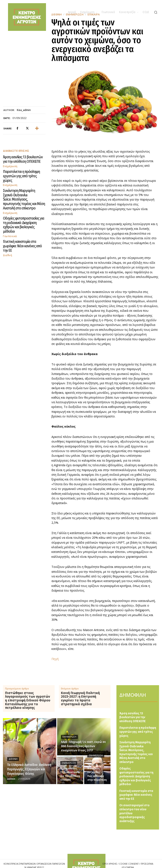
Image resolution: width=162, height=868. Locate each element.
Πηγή (55, 659)
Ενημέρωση (10, 165)
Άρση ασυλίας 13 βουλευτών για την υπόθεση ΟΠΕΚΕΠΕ (23, 159)
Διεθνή (7, 229)
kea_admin (24, 110)
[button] (156, 12)
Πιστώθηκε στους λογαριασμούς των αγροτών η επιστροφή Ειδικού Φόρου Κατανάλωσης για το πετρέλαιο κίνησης (28, 700)
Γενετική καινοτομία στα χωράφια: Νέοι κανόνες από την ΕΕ (22, 223)
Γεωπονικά (10, 215)
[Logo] (86, 853)
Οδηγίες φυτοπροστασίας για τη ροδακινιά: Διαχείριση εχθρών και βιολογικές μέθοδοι (21, 207)
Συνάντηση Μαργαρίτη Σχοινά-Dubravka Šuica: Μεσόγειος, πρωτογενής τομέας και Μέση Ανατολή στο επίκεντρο (20, 189)
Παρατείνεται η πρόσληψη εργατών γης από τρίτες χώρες (23, 172)
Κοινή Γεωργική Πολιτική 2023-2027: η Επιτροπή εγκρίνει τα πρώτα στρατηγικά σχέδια (80, 699)
